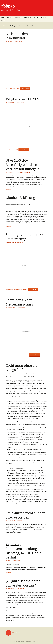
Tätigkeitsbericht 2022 (23, 99)
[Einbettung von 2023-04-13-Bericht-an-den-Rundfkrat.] (26, 65)
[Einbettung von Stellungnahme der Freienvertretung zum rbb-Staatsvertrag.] (26, 266)
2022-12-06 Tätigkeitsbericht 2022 (12, 150)
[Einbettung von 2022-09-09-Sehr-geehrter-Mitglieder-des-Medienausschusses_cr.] (26, 331)
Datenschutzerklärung (19, 641)
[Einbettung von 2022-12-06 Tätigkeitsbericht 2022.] (26, 126)
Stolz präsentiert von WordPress (32, 641)
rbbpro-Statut (18, 17)
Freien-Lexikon (27, 17)
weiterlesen (9, 189)
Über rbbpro (10, 17)
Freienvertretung (18, 41)
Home (3, 17)
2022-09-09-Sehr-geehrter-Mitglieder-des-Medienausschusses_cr (17, 355)
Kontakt (3, 21)
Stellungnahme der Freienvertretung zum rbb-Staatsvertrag (16, 289)
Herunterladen (25, 89)
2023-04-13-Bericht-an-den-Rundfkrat (12, 89)
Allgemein (18, 373)
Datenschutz (44, 17)
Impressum (36, 17)
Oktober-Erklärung (20, 198)
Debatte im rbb (20, 172)
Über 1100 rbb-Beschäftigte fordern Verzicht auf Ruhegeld (23, 165)
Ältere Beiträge (13, 633)
